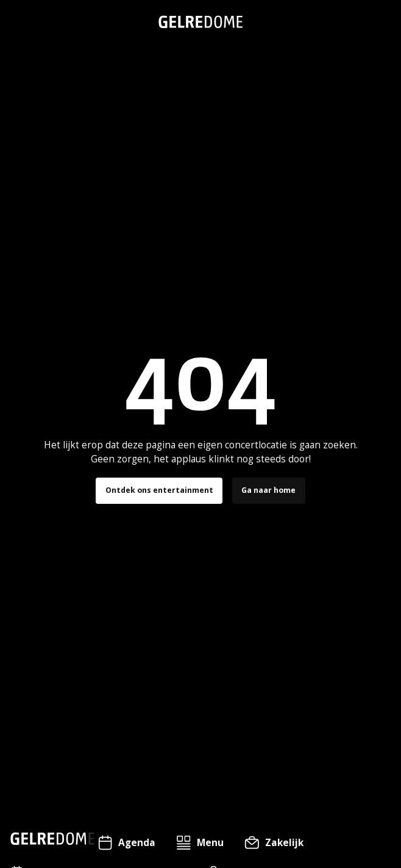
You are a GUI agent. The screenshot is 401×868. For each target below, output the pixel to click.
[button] (200, 842)
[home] (200, 22)
